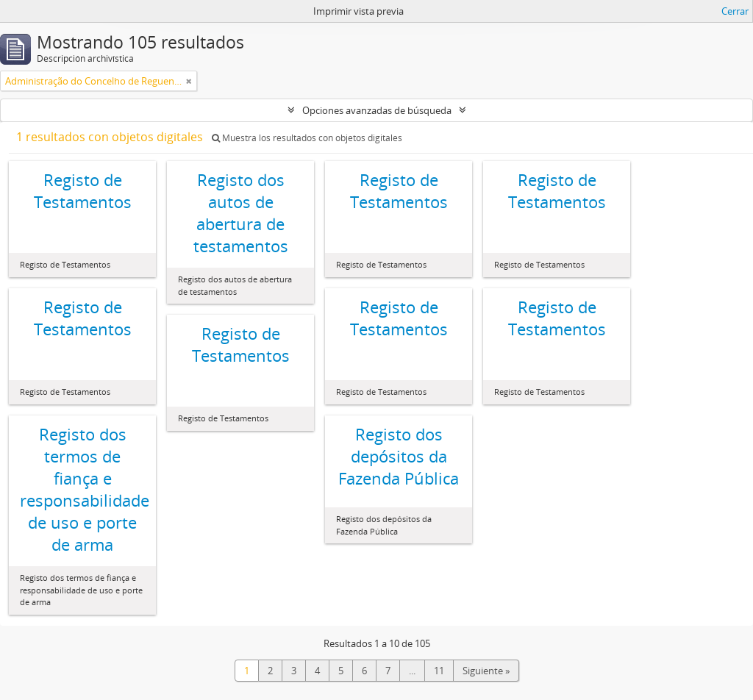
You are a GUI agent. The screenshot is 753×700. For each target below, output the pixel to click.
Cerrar (735, 11)
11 (439, 671)
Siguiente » (486, 671)
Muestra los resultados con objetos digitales (307, 138)
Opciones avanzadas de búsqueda (377, 110)
